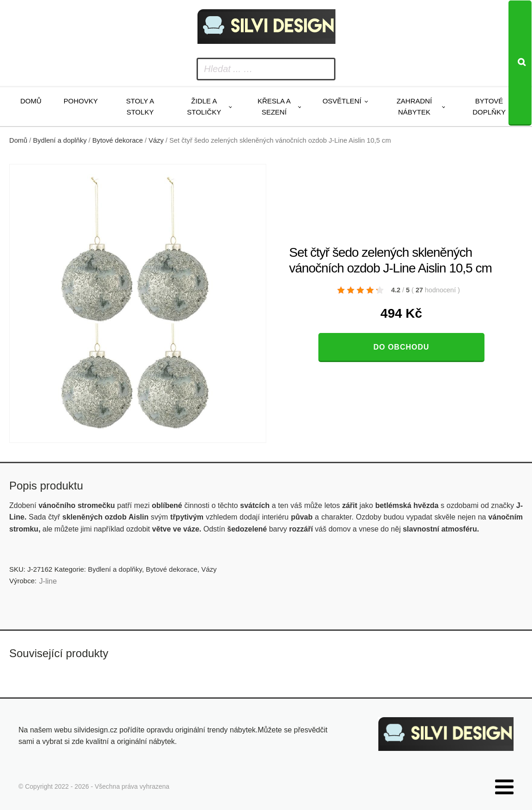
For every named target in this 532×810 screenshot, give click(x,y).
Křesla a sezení (274, 106)
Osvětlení (342, 101)
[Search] (520, 63)
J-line (48, 581)
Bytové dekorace (118, 140)
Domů (31, 101)
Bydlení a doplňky (60, 140)
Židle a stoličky (204, 106)
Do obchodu (401, 347)
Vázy (156, 140)
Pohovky (81, 101)
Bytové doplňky (489, 106)
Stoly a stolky (140, 106)
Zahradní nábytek (414, 106)
